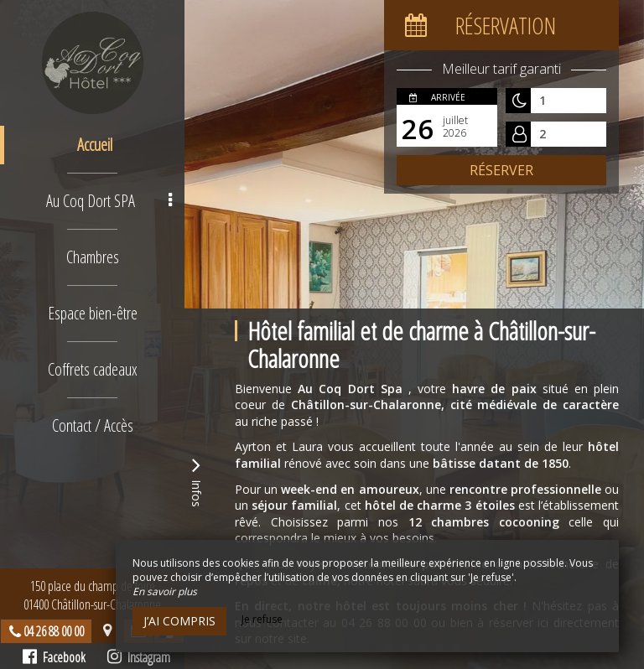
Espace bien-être (93, 313)
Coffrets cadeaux (93, 369)
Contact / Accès (93, 425)
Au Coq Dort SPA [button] (109, 201)
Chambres (93, 257)
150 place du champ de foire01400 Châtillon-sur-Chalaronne (92, 595)
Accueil (95, 145)
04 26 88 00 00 (54, 631)
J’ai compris (179, 621)
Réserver (501, 170)
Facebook (54, 657)
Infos (196, 480)
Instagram (139, 657)
